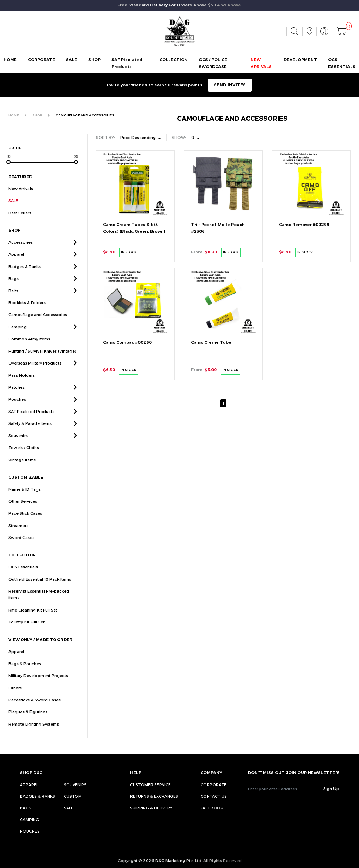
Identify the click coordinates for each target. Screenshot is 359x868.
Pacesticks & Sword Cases (35, 708)
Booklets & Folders (27, 311)
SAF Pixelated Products (127, 63)
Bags (13, 286)
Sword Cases (21, 546)
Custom (73, 796)
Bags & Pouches (25, 672)
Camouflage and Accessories (38, 323)
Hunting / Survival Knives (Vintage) (42, 359)
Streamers (18, 533)
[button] (75, 250)
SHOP (94, 60)
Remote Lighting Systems (34, 732)
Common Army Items (29, 347)
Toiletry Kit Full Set (26, 630)
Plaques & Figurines (28, 720)
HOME (10, 60)
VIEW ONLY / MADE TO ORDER (40, 647)
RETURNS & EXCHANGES (154, 796)
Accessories (21, 250)
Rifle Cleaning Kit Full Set (33, 618)
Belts (13, 299)
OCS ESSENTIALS (342, 63)
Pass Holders (22, 383)
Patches (16, 395)
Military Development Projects (38, 684)
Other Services (23, 509)
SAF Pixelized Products (31, 419)
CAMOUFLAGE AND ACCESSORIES (85, 115)
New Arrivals (21, 189)
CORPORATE (42, 60)
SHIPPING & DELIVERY (151, 808)
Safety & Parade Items (30, 432)
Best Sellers (20, 213)
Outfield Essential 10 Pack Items (40, 587)
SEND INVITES (230, 85)
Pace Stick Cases (25, 522)
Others (15, 696)
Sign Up (331, 789)
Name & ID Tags (25, 497)
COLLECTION (174, 60)
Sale (69, 808)
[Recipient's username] (286, 789)
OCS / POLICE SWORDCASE (213, 63)
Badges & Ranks (25, 275)
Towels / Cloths (24, 456)
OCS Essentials (23, 575)
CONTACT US (214, 796)
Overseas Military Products (35, 371)
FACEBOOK (212, 808)
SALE (72, 60)
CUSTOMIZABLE (26, 485)
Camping (18, 335)
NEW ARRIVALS (261, 63)
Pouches (17, 408)
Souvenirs (18, 444)
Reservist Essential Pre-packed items (39, 602)
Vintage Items (22, 468)
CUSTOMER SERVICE (150, 785)
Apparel (16, 263)
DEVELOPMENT (300, 60)
